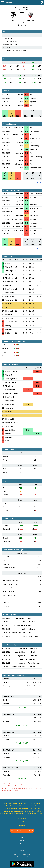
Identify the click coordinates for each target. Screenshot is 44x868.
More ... (40, 183)
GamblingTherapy (22, 822)
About (22, 847)
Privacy (22, 841)
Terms (22, 844)
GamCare (22, 825)
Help (22, 838)
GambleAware (22, 819)
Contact (22, 850)
